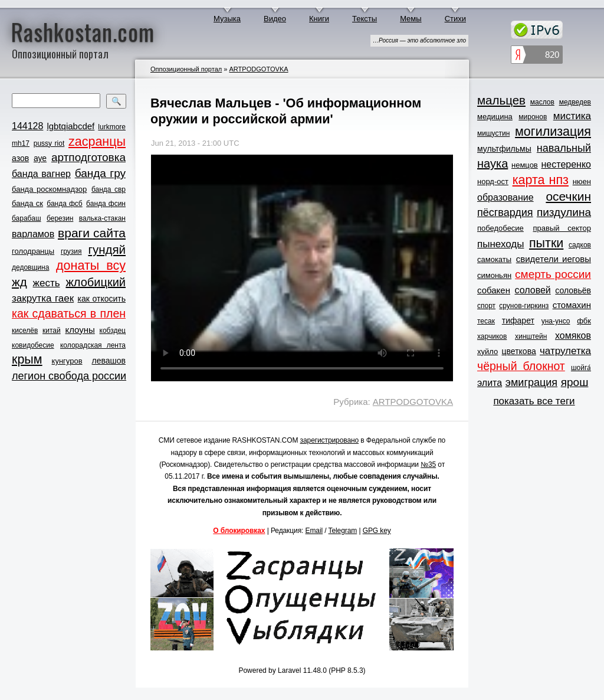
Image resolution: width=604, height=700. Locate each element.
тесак (486, 321)
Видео (275, 19)
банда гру (100, 173)
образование (505, 197)
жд (19, 282)
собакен (494, 290)
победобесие (500, 228)
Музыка (227, 19)
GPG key (377, 531)
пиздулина (564, 212)
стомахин (572, 305)
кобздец (113, 331)
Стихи (455, 19)
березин (60, 218)
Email (314, 531)
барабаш (27, 218)
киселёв (25, 331)
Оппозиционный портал (186, 69)
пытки (546, 243)
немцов (525, 165)
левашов (109, 361)
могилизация (553, 132)
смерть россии (553, 274)
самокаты (494, 259)
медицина (495, 117)
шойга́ (581, 368)
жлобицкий (96, 282)
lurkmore (112, 127)
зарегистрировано (330, 440)
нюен (582, 181)
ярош (575, 382)
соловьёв (573, 290)
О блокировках (239, 531)
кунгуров (67, 361)
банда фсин (106, 204)
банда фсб (64, 204)
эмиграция (531, 382)
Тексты (365, 19)
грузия (71, 251)
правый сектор (562, 228)
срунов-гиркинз (524, 306)
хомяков (573, 336)
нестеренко (567, 164)
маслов (542, 102)
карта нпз (541, 180)
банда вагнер (41, 174)
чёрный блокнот (521, 366)
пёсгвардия (505, 212)
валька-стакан (102, 218)
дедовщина (30, 267)
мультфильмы (504, 149)
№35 (428, 465)
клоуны (80, 330)
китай (52, 331)
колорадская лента (93, 345)
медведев (575, 102)
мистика (572, 116)
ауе (40, 158)
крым (27, 359)
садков (580, 245)
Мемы (411, 19)
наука (493, 163)
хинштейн (531, 336)
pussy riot (49, 143)
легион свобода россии (69, 376)
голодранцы (33, 251)
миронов (533, 117)
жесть (47, 283)
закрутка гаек (43, 298)
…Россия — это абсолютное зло (419, 40)
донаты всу (91, 266)
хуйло (488, 351)
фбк (584, 321)
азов (20, 158)
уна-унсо (556, 321)
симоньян (494, 275)
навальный (564, 148)
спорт (486, 306)
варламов (33, 234)
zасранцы (97, 142)
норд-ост (493, 181)
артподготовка (88, 157)
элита (490, 383)
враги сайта (92, 233)
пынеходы (500, 244)
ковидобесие (33, 345)
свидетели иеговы (554, 259)
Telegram (343, 531)
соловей (532, 290)
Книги (319, 19)
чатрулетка (565, 351)
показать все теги (534, 401)
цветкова (519, 351)
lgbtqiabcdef (70, 126)
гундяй (107, 249)
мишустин (493, 133)
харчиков (492, 336)
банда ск (27, 203)
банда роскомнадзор (49, 189)
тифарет (518, 320)
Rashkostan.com (83, 31)
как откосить (102, 299)
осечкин (568, 196)
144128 (27, 126)
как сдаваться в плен (69, 313)
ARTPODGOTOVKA (258, 69)
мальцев (501, 100)
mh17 (21, 143)
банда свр (109, 189)
